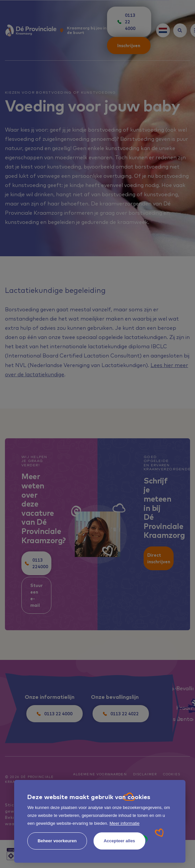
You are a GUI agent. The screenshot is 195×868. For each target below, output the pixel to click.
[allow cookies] (119, 841)
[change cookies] (57, 841)
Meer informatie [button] (124, 823)
